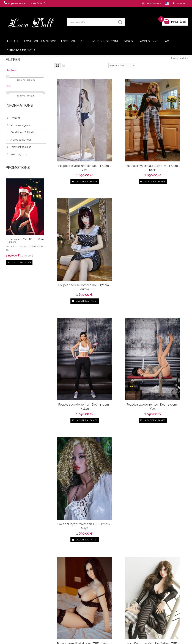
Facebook (16, 555)
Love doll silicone (104, 41)
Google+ (34, 555)
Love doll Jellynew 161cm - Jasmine (28, 588)
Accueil (13, 41)
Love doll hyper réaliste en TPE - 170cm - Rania (120, 138)
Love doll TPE (72, 41)
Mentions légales (20, 125)
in (46, 555)
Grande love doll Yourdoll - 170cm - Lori (74, 502)
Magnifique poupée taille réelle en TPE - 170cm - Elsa (120, 318)
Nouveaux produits (55, 589)
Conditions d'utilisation (23, 132)
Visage (130, 41)
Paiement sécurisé (20, 147)
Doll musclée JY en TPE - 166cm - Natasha (25, 240)
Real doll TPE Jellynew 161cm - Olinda (28, 603)
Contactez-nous (54, 593)
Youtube (40, 555)
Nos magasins (18, 154)
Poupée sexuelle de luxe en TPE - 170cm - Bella (74, 316)
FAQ (166, 41)
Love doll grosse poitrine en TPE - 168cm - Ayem (28, 618)
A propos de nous (21, 50)
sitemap (50, 618)
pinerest (28, 555)
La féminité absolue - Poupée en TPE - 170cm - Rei (74, 411)
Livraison (15, 118)
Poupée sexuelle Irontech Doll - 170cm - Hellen (74, 227)
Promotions (18, 168)
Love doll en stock (40, 41)
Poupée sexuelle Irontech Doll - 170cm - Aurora (166, 138)
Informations (19, 106)
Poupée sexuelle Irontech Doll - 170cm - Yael (120, 227)
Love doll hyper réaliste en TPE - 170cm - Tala (120, 409)
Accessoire (149, 41)
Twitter (22, 555)
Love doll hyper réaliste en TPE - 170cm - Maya (166, 227)
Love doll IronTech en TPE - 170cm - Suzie (166, 409)
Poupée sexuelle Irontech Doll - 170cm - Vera (74, 138)
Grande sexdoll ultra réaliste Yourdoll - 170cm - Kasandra (166, 318)
